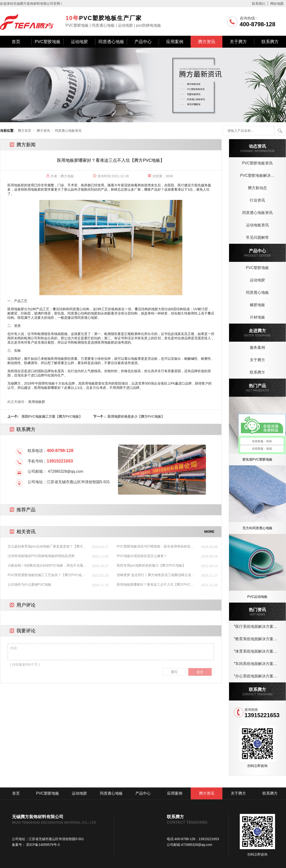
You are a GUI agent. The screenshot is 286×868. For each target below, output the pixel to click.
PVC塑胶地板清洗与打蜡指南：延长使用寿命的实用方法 (155, 547)
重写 (174, 672)
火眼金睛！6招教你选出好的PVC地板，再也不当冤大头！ (47, 566)
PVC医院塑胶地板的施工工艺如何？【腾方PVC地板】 (45, 575)
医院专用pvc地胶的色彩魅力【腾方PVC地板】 (151, 565)
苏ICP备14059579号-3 (42, 845)
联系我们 (259, 4)
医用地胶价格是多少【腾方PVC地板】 (136, 416)
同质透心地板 (111, 42)
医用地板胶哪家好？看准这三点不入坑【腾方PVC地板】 (155, 585)
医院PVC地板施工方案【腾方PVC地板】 (52, 416)
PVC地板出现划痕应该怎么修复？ (142, 556)
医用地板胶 (37, 402)
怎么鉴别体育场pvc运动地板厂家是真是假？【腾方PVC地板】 (45, 547)
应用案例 (175, 42)
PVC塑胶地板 (48, 42)
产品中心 (143, 42)
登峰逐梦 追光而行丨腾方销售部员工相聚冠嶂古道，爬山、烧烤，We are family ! (156, 575)
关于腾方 (238, 42)
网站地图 (277, 4)
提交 (200, 672)
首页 (16, 42)
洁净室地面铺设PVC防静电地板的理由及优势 (41, 556)
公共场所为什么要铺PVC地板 (29, 584)
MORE (209, 532)
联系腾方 (270, 42)
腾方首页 (25, 131)
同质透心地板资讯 (68, 131)
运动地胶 (79, 42)
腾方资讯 (207, 42)
